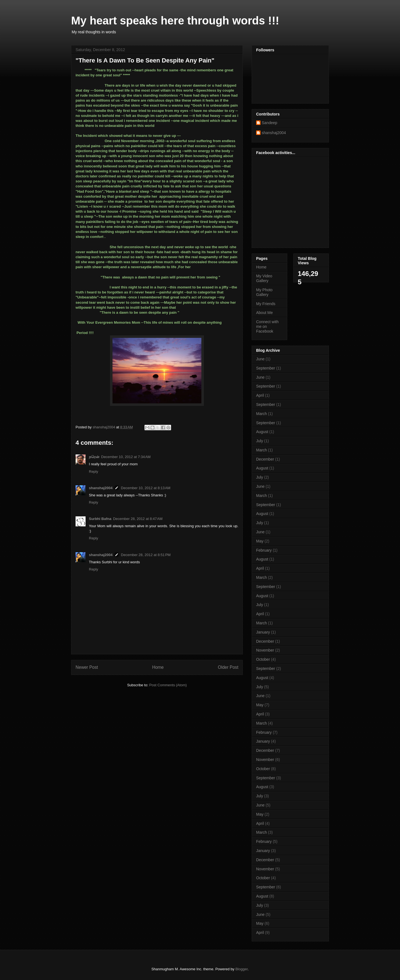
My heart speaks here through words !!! (175, 21)
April (260, 395)
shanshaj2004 (101, 488)
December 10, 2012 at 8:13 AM (146, 488)
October (263, 659)
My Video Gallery (264, 278)
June (260, 359)
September (266, 368)
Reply (93, 472)
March (262, 414)
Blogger (241, 969)
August (262, 432)
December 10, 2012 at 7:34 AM (126, 457)
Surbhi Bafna (100, 519)
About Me (264, 313)
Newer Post (87, 667)
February (264, 550)
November (265, 650)
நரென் (94, 457)
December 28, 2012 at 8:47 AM (138, 519)
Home (158, 667)
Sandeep (269, 123)
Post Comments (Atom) (168, 685)
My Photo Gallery (264, 292)
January (263, 632)
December (265, 459)
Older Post (228, 667)
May (260, 541)
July (260, 441)
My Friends (266, 304)
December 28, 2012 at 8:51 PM (146, 555)
